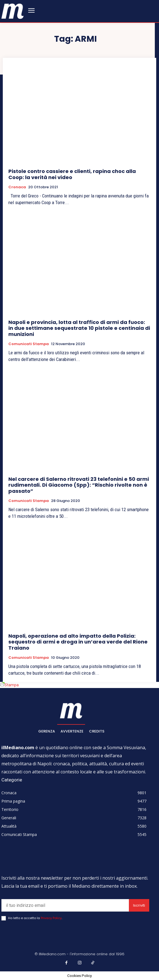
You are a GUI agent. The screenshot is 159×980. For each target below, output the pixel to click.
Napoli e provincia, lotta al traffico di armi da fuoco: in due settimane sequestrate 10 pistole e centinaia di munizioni (79, 328)
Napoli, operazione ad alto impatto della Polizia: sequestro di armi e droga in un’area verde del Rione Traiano (78, 642)
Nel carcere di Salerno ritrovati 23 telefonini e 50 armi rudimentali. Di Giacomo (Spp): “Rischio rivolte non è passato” (79, 485)
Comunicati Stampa (29, 344)
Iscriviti (139, 905)
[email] (65, 905)
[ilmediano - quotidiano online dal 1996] (13, 11)
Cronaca (17, 187)
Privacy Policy (51, 918)
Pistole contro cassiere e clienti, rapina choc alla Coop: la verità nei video (72, 174)
